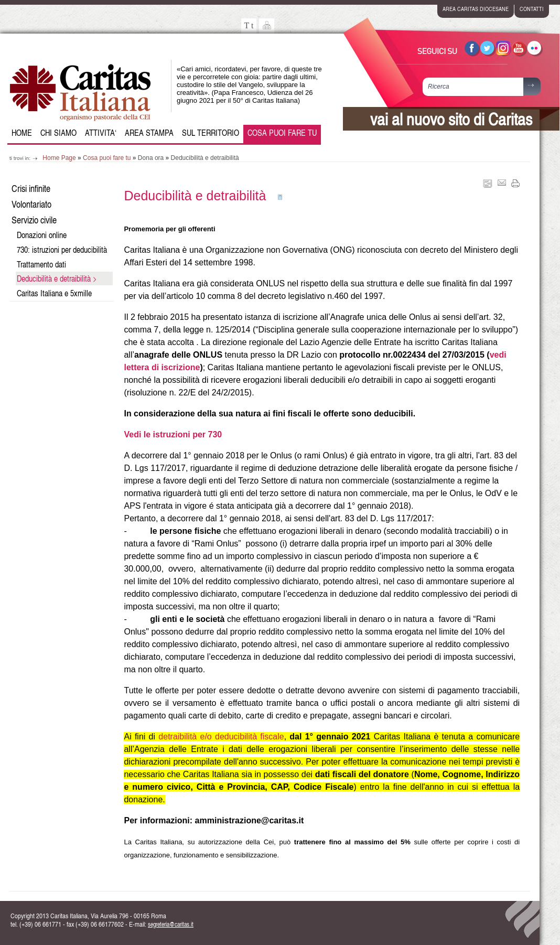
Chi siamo (58, 133)
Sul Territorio (211, 133)
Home (22, 133)
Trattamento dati (41, 264)
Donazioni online (42, 235)
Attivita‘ (101, 133)
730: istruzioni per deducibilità (62, 250)
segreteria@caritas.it (171, 924)
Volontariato (31, 204)
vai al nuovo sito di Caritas (451, 119)
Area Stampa (149, 133)
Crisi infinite (31, 188)
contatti (532, 9)
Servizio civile (34, 219)
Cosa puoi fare (282, 133)
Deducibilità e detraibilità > (57, 278)
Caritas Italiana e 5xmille (54, 293)
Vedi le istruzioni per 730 (173, 434)
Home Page (59, 158)
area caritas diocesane (476, 9)
